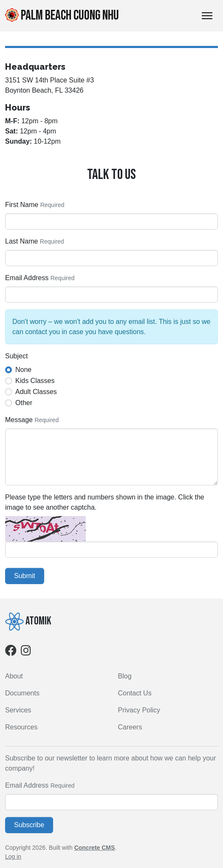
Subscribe (29, 825)
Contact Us (135, 693)
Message (19, 420)
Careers (130, 727)
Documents (22, 693)
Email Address (27, 278)
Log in (13, 857)
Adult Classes (36, 392)
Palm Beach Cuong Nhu (62, 16)
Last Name (21, 241)
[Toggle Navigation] (207, 16)
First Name (22, 205)
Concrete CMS (95, 848)
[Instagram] (26, 652)
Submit (25, 576)
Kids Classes (35, 381)
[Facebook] (11, 652)
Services (18, 710)
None (23, 370)
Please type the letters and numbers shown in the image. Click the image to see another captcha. (105, 502)
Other (24, 403)
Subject (16, 356)
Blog (125, 676)
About (14, 676)
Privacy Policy (139, 710)
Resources (21, 727)
